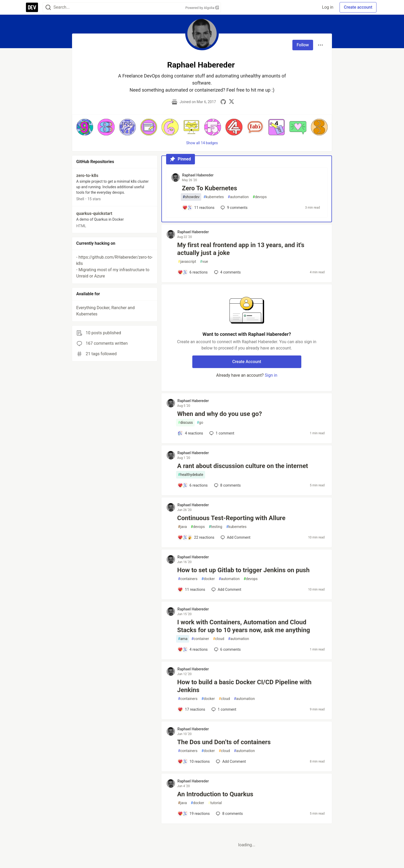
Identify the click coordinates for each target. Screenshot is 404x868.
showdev (191, 197)
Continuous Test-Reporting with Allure (231, 518)
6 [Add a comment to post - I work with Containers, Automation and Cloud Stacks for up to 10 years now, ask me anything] (227, 649)
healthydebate (190, 475)
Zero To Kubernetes (209, 188)
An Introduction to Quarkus (215, 794)
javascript (187, 262)
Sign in (271, 375)
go (200, 423)
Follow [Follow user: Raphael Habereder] (303, 45)
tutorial (215, 803)
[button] (85, 127)
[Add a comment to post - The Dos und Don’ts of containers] (194, 761)
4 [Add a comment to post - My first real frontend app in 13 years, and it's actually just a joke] (227, 272)
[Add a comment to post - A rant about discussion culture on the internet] (193, 485)
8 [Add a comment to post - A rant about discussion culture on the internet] (227, 485)
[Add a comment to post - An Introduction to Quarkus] (194, 814)
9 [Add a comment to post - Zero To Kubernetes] (233, 208)
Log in (328, 7)
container (200, 639)
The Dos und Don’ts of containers (224, 742)
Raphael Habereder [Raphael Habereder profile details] (198, 175)
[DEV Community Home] (32, 7)
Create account (358, 7)
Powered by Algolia (202, 8)
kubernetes (214, 197)
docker (208, 579)
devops (260, 197)
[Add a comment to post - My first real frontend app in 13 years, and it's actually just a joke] (193, 272)
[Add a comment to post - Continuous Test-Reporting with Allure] (196, 537)
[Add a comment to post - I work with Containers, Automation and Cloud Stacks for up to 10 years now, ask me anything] (193, 649)
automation (238, 197)
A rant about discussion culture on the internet (242, 466)
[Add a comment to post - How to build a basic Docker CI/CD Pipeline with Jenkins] (191, 709)
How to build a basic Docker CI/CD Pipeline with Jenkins (244, 686)
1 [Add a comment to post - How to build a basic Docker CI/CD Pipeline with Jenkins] (223, 709)
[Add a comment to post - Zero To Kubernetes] (198, 208)
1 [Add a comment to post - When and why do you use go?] (221, 433)
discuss (185, 423)
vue (204, 262)
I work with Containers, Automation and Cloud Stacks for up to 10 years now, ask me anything (244, 626)
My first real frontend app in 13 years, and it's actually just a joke (241, 249)
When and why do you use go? (219, 414)
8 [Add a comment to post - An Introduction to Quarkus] (229, 814)
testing (215, 527)
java (182, 527)
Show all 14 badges (202, 143)
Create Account (247, 362)
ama (183, 639)
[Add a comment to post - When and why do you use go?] (190, 433)
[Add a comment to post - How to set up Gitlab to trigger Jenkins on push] (191, 589)
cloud (219, 639)
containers (188, 579)
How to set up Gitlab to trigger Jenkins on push (243, 570)
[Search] (48, 7)
